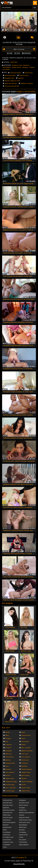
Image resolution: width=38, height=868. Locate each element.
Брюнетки (26, 65)
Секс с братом (26, 757)
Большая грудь (10, 791)
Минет (7, 735)
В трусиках (24, 763)
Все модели (7, 603)
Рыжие (21, 837)
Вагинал (8, 775)
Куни (7, 742)
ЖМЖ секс (8, 754)
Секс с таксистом (10, 788)
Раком (23, 738)
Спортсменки (23, 842)
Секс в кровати (10, 772)
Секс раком (6, 69)
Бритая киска (29, 73)
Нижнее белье (26, 791)
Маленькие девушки (9, 822)
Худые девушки (24, 845)
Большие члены (8, 805)
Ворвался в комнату (27, 83)
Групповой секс (8, 813)
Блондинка (9, 751)
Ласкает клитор (24, 75)
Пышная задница (26, 769)
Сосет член (25, 754)
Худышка (21, 78)
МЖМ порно (23, 827)
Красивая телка (9, 78)
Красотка (8, 760)
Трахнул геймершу (27, 782)
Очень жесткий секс (11, 83)
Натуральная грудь (11, 782)
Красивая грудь (10, 785)
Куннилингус (7, 820)
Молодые (25, 67)
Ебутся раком (25, 775)
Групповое (24, 766)
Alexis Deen (14, 62)
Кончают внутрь (8, 817)
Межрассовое (7, 827)
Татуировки (6, 845)
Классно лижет (26, 788)
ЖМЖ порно (7, 815)
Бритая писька (17, 67)
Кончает (24, 785)
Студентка (8, 745)
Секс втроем (25, 742)
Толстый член (9, 757)
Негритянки (7, 835)
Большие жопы (8, 803)
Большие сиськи (24, 803)
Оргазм (7, 732)
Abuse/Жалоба (19, 864)
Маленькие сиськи (25, 822)
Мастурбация (7, 67)
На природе (23, 832)
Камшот (24, 745)
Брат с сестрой (26, 748)
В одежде (22, 808)
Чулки (7, 766)
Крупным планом (24, 817)
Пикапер (24, 778)
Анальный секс (26, 735)
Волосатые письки (9, 810)
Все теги (6, 728)
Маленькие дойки (10, 75)
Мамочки (6, 825)
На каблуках (7, 832)
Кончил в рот (25, 760)
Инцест (23, 732)
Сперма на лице (17, 65)
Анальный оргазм (15, 73)
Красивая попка (10, 763)
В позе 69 (8, 748)
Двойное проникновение (28, 751)
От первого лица (8, 837)
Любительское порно (25, 820)
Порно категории (10, 796)
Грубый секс (23, 810)
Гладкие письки (26, 772)
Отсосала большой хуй (12, 86)
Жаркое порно (10, 778)
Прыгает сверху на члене (12, 81)
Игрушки (32, 67)
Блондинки (22, 800)
